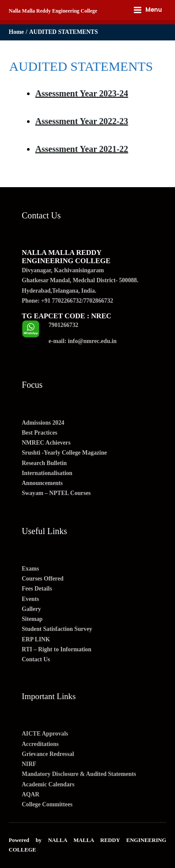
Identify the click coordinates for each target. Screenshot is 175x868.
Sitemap (32, 619)
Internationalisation (47, 473)
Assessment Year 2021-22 (82, 149)
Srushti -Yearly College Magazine (64, 453)
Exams (30, 569)
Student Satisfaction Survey (57, 629)
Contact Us (36, 659)
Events (30, 599)
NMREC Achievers (46, 443)
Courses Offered (43, 579)
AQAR (30, 794)
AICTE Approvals (45, 734)
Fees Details (37, 589)
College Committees (47, 804)
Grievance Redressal (48, 754)
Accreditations (40, 744)
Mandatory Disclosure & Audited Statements (79, 774)
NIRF (29, 764)
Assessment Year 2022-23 (82, 121)
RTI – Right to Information (57, 649)
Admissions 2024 (43, 423)
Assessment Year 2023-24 (82, 93)
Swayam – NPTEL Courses (56, 493)
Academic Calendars (48, 784)
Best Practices (40, 433)
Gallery (31, 609)
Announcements (42, 483)
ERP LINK (36, 639)
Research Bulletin (44, 463)
